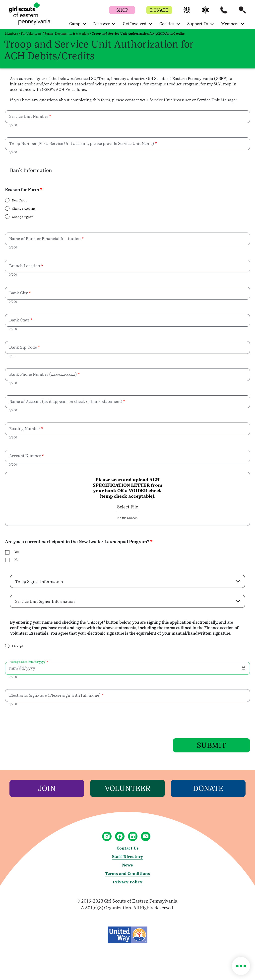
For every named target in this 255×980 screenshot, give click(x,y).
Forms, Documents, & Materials (67, 34)
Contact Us (128, 848)
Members (11, 34)
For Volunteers (31, 34)
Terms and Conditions (128, 874)
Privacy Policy (128, 882)
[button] (187, 12)
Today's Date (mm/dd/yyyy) (28, 662)
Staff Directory (127, 857)
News (127, 865)
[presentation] (43, 721)
